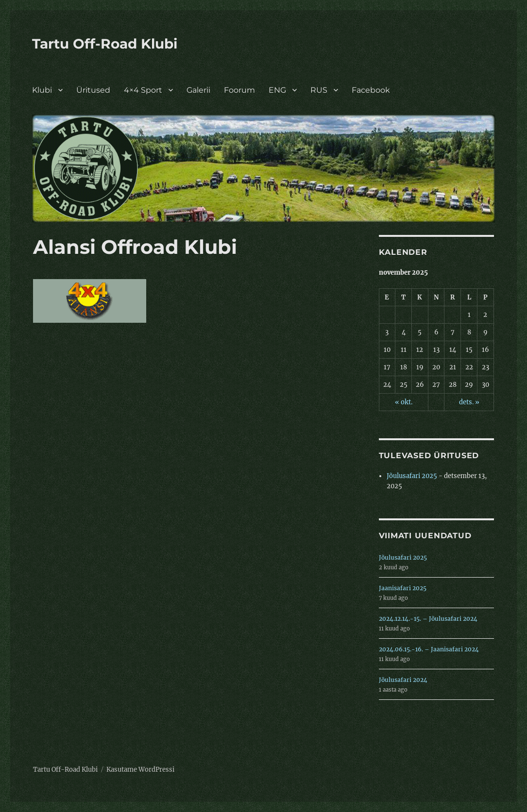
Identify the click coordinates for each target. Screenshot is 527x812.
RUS (319, 90)
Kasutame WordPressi (140, 770)
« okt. (404, 402)
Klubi (42, 90)
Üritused (93, 90)
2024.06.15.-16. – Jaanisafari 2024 (429, 649)
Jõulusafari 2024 (403, 680)
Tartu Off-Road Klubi (105, 44)
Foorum (239, 90)
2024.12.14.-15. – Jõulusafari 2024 (428, 619)
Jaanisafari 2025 (403, 588)
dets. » (469, 402)
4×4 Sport (143, 90)
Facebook (371, 90)
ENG (277, 90)
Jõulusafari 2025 (412, 476)
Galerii (198, 90)
